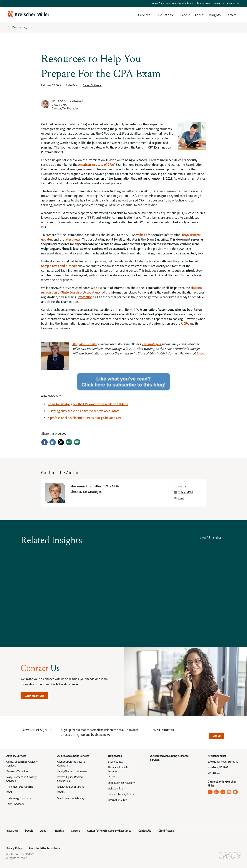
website (142, 235)
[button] (238, 4)
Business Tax (115, 762)
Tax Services (115, 756)
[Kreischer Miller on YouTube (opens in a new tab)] (235, 792)
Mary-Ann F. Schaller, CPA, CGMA (95, 486)
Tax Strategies (151, 344)
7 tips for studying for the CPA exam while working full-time (88, 404)
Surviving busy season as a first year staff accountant (84, 411)
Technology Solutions (19, 798)
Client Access (203, 4)
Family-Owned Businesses (72, 771)
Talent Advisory (15, 804)
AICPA (185, 324)
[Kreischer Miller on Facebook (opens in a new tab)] (210, 792)
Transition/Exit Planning (20, 787)
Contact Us (219, 4)
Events (231, 4)
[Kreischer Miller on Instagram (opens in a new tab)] (229, 792)
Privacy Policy (14, 848)
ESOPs (10, 793)
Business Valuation (17, 771)
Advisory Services (16, 756)
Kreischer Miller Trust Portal (45, 848)
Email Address (164, 730)
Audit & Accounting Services (73, 756)
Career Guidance (92, 85)
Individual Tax (115, 789)
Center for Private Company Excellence (172, 4)
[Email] (69, 445)
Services (144, 15)
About (199, 15)
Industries (165, 15)
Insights (215, 15)
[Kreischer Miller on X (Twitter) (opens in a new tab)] (223, 792)
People (185, 15)
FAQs (185, 235)
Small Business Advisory (71, 798)
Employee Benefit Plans (71, 787)
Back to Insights (21, 27)
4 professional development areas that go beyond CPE (85, 418)
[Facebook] (44, 445)
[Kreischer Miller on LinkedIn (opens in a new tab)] (217, 792)
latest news (73, 240)
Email (200, 353)
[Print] (77, 445)
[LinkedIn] (53, 445)
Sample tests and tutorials (59, 266)
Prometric (84, 297)
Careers (231, 15)
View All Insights (211, 538)
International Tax (117, 800)
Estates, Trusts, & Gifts (121, 794)
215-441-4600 (185, 493)
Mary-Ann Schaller (85, 344)
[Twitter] (61, 445)
